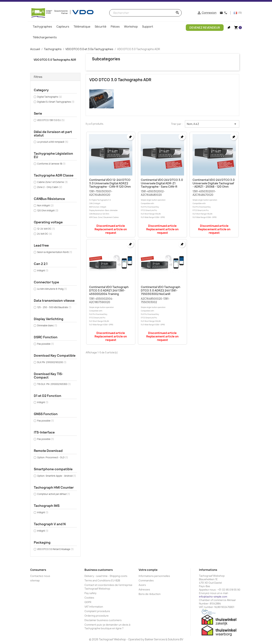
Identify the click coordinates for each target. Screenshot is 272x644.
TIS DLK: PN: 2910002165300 (54, 384)
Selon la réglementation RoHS (55, 252)
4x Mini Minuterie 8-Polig (52, 289)
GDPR (88, 602)
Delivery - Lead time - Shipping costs (106, 576)
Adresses (144, 589)
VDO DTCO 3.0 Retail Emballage (55, 549)
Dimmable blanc (47, 325)
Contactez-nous (40, 576)
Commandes (146, 580)
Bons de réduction (150, 594)
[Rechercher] (145, 13)
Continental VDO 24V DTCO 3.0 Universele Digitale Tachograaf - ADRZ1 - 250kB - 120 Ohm (214, 183)
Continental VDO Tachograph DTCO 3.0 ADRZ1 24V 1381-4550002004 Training (109, 290)
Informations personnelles (154, 576)
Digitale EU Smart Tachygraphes (56, 102)
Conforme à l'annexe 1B (51, 164)
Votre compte (148, 570)
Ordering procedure (97, 616)
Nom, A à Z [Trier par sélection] (212, 124)
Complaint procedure (97, 611)
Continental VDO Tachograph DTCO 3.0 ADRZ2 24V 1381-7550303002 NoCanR (161, 290)
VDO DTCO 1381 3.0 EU (51, 120)
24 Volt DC (45, 234)
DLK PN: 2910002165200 (52, 362)
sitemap (35, 580)
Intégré (43, 271)
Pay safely (90, 593)
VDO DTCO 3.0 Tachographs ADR (55, 60)
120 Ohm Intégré (48, 211)
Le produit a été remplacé (53, 142)
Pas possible (46, 344)
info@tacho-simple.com (213, 597)
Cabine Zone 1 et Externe (52, 182)
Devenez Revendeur (205, 28)
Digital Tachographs (50, 97)
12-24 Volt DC (46, 229)
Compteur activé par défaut (54, 494)
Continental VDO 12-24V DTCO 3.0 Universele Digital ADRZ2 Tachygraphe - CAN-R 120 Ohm (110, 183)
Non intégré (45, 205)
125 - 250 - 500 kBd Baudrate (54, 307)
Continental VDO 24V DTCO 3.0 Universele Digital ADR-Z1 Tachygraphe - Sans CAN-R (162, 183)
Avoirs (142, 585)
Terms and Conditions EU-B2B (102, 580)
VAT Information (94, 607)
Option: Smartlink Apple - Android (57, 476)
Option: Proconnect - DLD (53, 457)
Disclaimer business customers (103, 620)
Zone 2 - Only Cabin (50, 187)
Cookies (89, 598)
